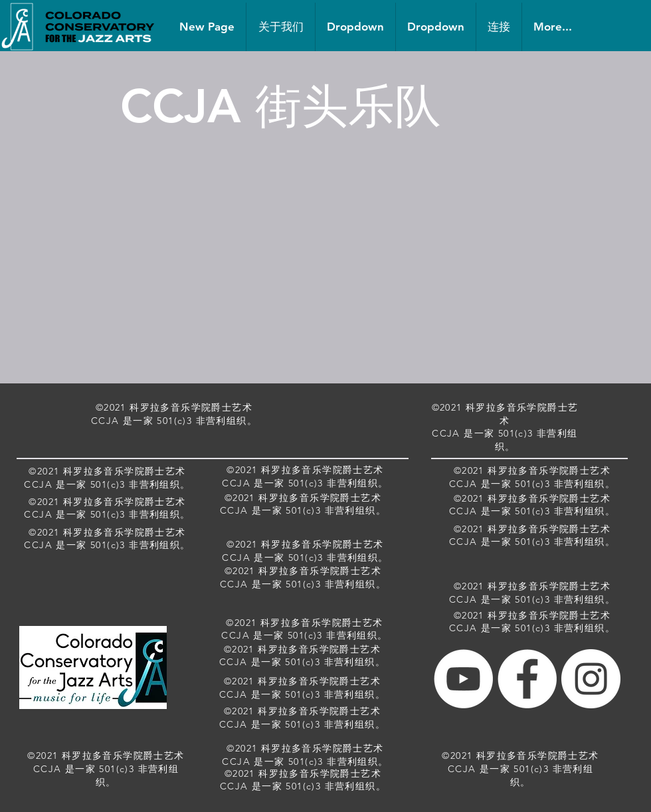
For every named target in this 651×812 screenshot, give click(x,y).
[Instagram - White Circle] (591, 679)
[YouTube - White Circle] (463, 679)
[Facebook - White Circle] (527, 679)
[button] (355, 27)
